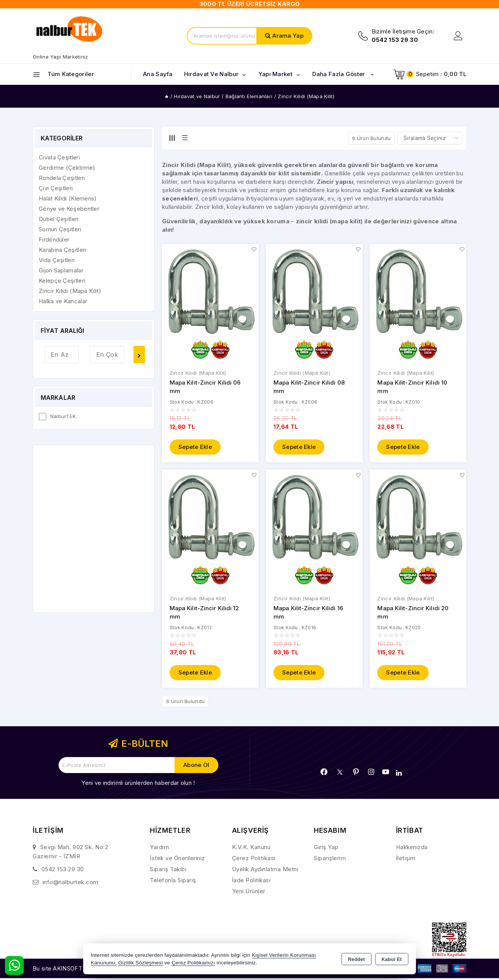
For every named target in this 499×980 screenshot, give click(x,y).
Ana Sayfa (158, 74)
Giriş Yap (326, 847)
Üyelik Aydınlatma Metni (265, 869)
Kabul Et (392, 959)
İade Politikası (251, 881)
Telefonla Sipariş (173, 881)
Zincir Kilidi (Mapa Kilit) (198, 373)
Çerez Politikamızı (193, 963)
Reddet (356, 959)
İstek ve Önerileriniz (177, 858)
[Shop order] (430, 138)
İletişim (406, 858)
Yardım (159, 847)
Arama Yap (288, 36)
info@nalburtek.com (71, 882)
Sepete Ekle (195, 447)
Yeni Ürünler (249, 892)
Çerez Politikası (254, 858)
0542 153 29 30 (63, 869)
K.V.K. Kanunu (251, 847)
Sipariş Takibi (168, 869)
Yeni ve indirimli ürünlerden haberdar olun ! (138, 783)
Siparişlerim (330, 858)
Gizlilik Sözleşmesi (141, 963)
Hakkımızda (412, 847)
